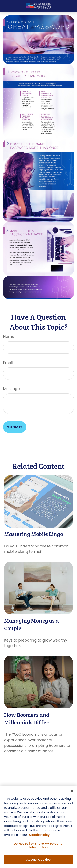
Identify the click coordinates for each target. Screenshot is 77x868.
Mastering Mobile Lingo (34, 534)
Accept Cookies (39, 860)
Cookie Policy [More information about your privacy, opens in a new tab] (39, 835)
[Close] (72, 792)
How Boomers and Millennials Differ (27, 718)
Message (11, 389)
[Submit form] (15, 427)
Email (8, 363)
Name (9, 337)
